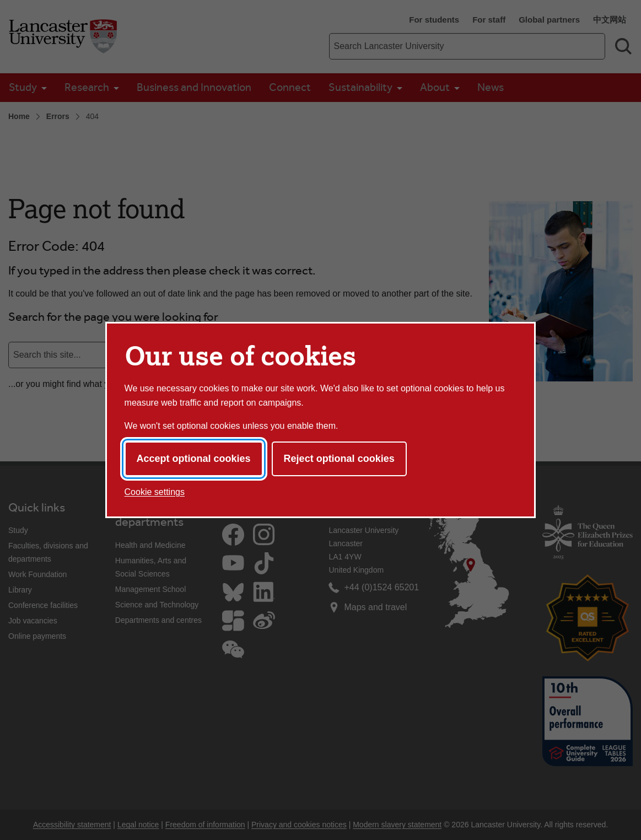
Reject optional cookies (339, 459)
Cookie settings (155, 492)
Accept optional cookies (194, 459)
